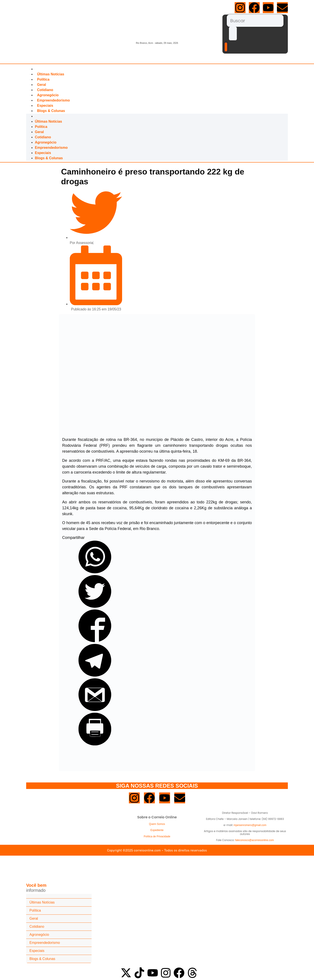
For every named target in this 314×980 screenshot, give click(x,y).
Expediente (157, 830)
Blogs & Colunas (51, 111)
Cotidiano (45, 90)
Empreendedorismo (53, 100)
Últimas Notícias (51, 74)
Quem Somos (157, 824)
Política (43, 79)
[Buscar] (255, 21)
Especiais (45, 106)
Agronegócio (48, 95)
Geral (42, 85)
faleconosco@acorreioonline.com (254, 840)
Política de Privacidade (157, 836)
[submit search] (233, 34)
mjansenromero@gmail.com (250, 825)
